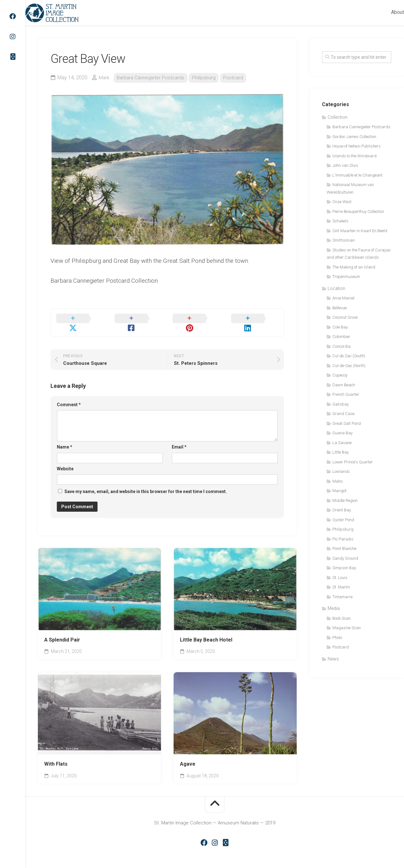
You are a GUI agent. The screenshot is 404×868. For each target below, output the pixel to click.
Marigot (339, 491)
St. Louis (340, 578)
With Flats (56, 756)
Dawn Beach (344, 385)
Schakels (340, 221)
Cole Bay (340, 327)
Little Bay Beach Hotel (206, 632)
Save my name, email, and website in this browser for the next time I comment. (146, 484)
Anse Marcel (343, 298)
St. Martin (341, 587)
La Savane (342, 443)
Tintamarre (342, 597)
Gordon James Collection (354, 137)
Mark (104, 78)
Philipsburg (207, 78)
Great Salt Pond (347, 423)
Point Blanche (344, 549)
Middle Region (345, 500)
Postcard (236, 78)
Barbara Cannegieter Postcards (152, 78)
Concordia (342, 346)
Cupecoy (340, 375)
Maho (337, 481)
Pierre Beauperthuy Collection (358, 211)
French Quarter (346, 394)
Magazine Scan (347, 628)
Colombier (341, 337)
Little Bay (341, 452)
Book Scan (342, 618)
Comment (69, 397)
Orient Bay (342, 510)
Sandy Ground (345, 558)
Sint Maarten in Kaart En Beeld (360, 231)
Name (65, 439)
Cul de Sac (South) (349, 356)
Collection (338, 117)
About (385, 12)
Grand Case (343, 414)
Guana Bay (342, 433)
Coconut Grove (345, 317)
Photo (337, 638)
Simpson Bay (344, 568)
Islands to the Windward (354, 156)
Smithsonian (344, 240)
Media (334, 608)
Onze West (342, 202)
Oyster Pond (343, 520)
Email (179, 439)
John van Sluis (345, 165)
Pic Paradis (343, 539)
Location (336, 288)
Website (65, 461)
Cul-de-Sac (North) (349, 366)
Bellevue (339, 308)
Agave (188, 756)
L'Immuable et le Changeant (357, 175)
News (333, 659)
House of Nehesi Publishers (356, 146)
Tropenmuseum (346, 277)
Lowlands (341, 471)
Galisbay (341, 404)
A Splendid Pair (62, 632)
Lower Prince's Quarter (353, 462)
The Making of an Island (354, 267)
